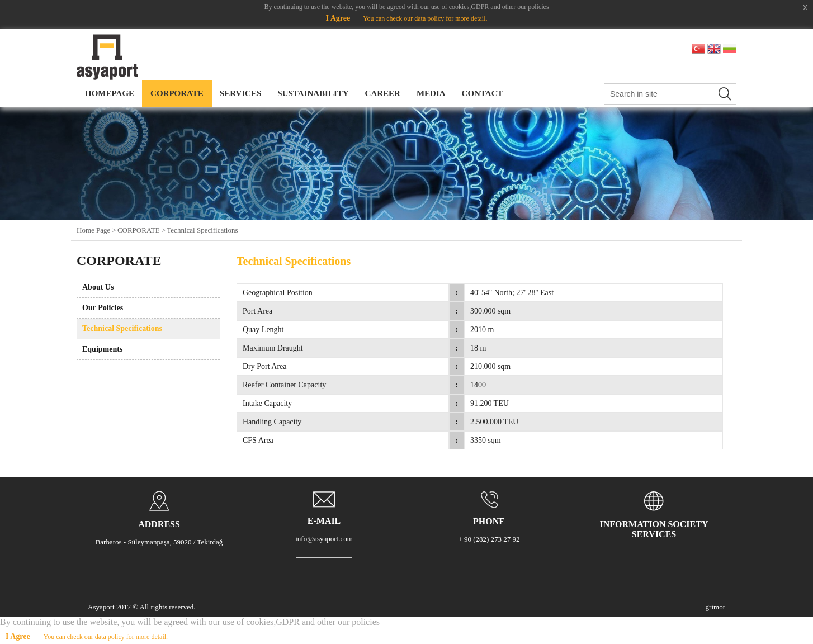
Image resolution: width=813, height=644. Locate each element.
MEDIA (431, 93)
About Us (98, 287)
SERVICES (241, 93)
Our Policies (103, 308)
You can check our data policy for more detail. (425, 18)
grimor (715, 607)
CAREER (383, 93)
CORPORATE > (141, 230)
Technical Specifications (202, 230)
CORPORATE (177, 93)
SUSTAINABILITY (313, 93)
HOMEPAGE (110, 93)
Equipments (102, 349)
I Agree (338, 18)
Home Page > (96, 230)
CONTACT (483, 93)
